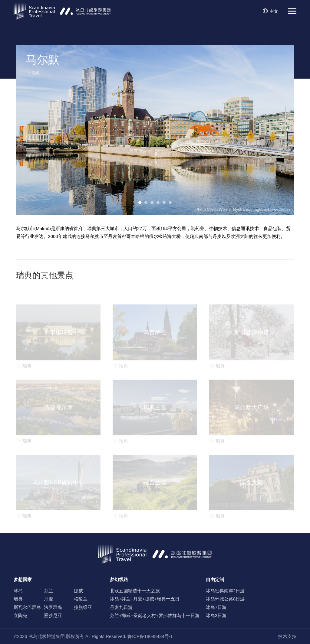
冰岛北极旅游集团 (47, 636)
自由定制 (215, 579)
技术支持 (287, 636)
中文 (270, 11)
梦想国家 (23, 579)
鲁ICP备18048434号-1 (150, 636)
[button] (281, 130)
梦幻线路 (119, 579)
